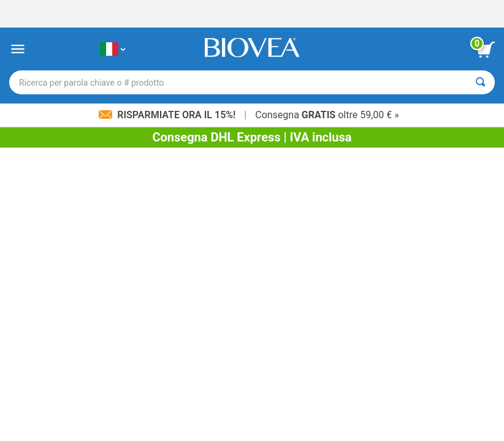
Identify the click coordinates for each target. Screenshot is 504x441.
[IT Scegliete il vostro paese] (113, 49)
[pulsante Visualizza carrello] (486, 50)
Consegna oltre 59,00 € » (327, 115)
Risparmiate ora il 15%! (168, 115)
